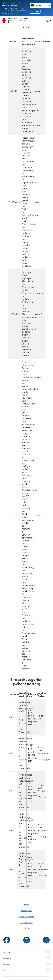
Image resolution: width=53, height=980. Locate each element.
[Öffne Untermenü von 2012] (26, 27)
